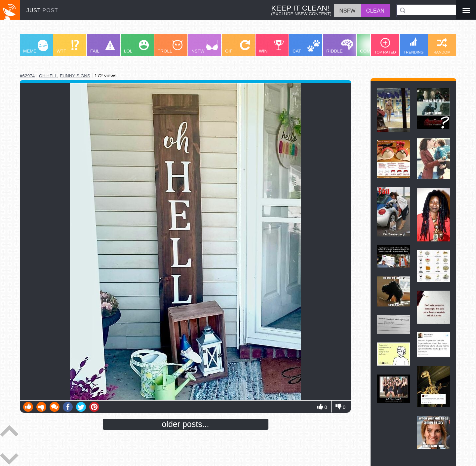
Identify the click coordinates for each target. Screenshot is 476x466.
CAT (306, 47)
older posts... (186, 424)
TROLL (170, 47)
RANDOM (442, 46)
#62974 (27, 76)
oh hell (48, 76)
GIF (238, 47)
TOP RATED (385, 46)
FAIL (103, 47)
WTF (68, 47)
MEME (36, 47)
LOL (136, 47)
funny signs (75, 76)
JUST (42, 10)
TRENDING (414, 46)
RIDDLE (340, 46)
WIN (271, 47)
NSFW (205, 47)
